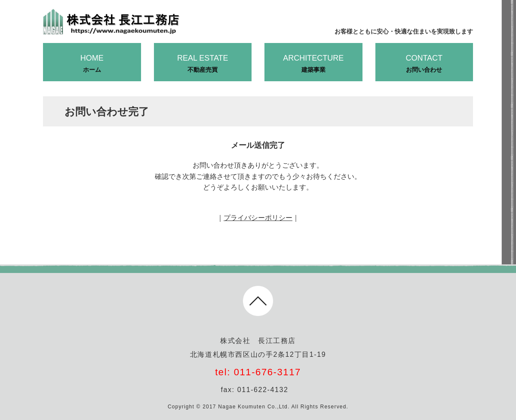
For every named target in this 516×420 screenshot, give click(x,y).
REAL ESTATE (203, 64)
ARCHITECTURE (313, 64)
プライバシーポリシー (258, 218)
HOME (92, 64)
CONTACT (424, 64)
